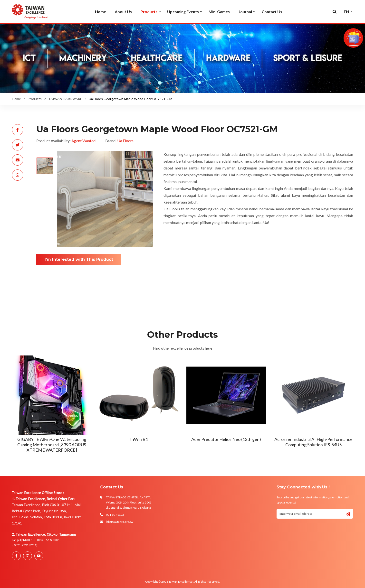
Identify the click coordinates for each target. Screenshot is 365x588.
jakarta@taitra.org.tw (120, 522)
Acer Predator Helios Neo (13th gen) (226, 439)
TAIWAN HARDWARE (65, 99)
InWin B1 (139, 439)
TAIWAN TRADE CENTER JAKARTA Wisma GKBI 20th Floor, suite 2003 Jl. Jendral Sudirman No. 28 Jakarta (129, 502)
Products (35, 99)
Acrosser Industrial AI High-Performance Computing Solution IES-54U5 (313, 442)
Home (16, 99)
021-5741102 (115, 515)
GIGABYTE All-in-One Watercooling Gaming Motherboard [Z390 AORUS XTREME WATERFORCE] (52, 444)
